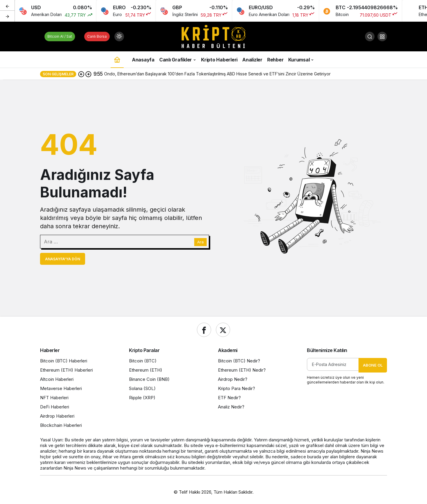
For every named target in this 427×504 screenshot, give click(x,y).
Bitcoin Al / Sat (60, 36)
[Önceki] (7, 6)
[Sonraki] (7, 16)
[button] (382, 37)
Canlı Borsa (97, 36)
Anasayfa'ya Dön (63, 259)
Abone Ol (373, 365)
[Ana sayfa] (117, 60)
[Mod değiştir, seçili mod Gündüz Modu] (119, 37)
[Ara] (370, 37)
